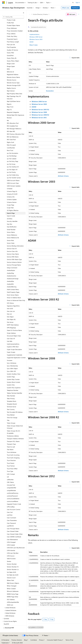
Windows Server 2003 (36, 39)
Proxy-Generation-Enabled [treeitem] (15, 31)
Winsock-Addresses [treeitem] (13, 591)
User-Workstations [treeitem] (12, 540)
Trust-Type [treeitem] (10, 471)
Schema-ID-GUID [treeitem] (12, 194)
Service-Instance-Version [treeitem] (14, 262)
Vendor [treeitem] (9, 561)
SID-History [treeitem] (10, 303)
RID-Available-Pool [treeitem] (12, 126)
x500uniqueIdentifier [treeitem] (13, 602)
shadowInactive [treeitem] (11, 276)
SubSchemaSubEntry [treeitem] (13, 344)
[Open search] (73, 3)
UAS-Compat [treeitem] (11, 474)
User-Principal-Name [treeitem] (13, 529)
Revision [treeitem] (9, 118)
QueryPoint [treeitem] (10, 55)
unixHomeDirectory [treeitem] (13, 493)
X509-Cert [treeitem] (10, 605)
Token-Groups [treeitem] (11, 423)
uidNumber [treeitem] (10, 480)
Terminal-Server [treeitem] (12, 407)
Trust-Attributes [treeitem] (12, 452)
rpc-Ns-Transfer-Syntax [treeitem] (14, 178)
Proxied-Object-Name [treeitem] (13, 25)
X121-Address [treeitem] (11, 599)
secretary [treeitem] (10, 219)
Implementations (34, 34)
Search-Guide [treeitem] (11, 216)
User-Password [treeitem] (11, 523)
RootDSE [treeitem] (6, 624)
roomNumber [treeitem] (11, 148)
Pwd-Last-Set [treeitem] (11, 45)
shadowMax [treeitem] (10, 281)
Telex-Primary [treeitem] (11, 399)
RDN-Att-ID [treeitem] (10, 72)
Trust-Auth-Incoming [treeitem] (13, 455)
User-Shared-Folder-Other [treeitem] (15, 534)
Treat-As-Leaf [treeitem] (11, 447)
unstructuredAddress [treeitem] (13, 499)
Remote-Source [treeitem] (12, 80)
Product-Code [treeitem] (11, 20)
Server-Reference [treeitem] (12, 235)
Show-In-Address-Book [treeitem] (14, 298)
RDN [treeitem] (8, 69)
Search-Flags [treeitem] (11, 213)
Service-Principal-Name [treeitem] (14, 265)
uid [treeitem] (8, 477)
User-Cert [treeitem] (10, 512)
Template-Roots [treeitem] (12, 401)
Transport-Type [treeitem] (11, 444)
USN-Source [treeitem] (11, 556)
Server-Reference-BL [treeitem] (13, 238)
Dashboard (75, 8)
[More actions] (79, 14)
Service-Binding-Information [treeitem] (15, 246)
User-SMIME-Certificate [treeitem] (14, 537)
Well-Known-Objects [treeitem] (13, 583)
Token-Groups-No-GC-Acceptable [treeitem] (14, 432)
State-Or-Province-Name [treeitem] (14, 330)
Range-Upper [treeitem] (11, 66)
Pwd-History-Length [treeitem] (13, 42)
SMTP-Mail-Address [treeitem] (13, 325)
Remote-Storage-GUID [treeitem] (14, 85)
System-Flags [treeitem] (11, 377)
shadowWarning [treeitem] (12, 287)
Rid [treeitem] (8, 120)
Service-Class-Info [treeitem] (12, 251)
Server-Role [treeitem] (10, 240)
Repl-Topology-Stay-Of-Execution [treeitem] (14, 97)
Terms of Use (69, 640)
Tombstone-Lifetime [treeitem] (13, 436)
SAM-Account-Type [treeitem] (13, 183)
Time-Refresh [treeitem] (11, 415)
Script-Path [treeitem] (10, 208)
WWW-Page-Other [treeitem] (13, 597)
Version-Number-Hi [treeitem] (13, 567)
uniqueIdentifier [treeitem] (12, 488)
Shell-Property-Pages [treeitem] (13, 292)
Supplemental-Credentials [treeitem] (14, 355)
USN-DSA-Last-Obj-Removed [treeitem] (16, 548)
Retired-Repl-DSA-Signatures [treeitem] (16, 115)
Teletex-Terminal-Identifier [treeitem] (14, 393)
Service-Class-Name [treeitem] (13, 254)
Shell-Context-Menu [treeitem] (13, 289)
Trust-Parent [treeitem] (11, 463)
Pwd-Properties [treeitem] (11, 47)
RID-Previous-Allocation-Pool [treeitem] (16, 134)
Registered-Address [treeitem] (13, 74)
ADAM (31, 42)
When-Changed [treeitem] (12, 586)
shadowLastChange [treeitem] (13, 279)
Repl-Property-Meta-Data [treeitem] (14, 94)
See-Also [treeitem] (10, 224)
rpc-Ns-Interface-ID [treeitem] (13, 167)
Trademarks (5, 643)
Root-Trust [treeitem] (10, 150)
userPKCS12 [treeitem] (10, 526)
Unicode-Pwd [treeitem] (11, 485)
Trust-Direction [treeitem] (11, 460)
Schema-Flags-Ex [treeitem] (12, 191)
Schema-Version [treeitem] (12, 202)
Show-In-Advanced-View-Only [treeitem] (16, 300)
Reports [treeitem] (9, 104)
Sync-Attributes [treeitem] (12, 363)
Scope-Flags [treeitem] (11, 205)
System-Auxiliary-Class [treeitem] (14, 374)
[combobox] (13, 17)
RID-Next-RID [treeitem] (11, 131)
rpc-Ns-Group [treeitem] (11, 164)
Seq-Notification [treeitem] (12, 227)
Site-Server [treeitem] (10, 322)
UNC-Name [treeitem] (10, 482)
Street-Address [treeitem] (11, 333)
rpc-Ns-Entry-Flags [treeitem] (13, 161)
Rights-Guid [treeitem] (10, 142)
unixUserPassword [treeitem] (12, 496)
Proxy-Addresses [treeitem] (12, 28)
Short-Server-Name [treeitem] (13, 295)
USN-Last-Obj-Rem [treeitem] (13, 553)
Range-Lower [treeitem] (11, 64)
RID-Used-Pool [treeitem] (11, 140)
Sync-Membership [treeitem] (12, 366)
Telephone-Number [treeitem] (13, 390)
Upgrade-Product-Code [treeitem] (14, 504)
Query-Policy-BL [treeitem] (12, 58)
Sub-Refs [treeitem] (10, 341)
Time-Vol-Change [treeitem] (12, 418)
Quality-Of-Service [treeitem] (12, 50)
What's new (66, 8)
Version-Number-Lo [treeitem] (13, 569)
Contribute (34, 640)
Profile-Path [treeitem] (10, 23)
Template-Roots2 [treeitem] (12, 404)
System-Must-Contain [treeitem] (13, 382)
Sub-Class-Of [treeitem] (11, 339)
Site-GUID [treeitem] (10, 309)
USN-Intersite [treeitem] (11, 550)
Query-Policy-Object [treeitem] (13, 61)
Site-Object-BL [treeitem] (11, 319)
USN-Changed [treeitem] (11, 542)
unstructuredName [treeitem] (12, 501)
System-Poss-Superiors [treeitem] (14, 388)
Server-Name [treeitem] (11, 232)
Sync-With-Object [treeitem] (12, 368)
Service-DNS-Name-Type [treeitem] (14, 259)
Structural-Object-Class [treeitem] (14, 336)
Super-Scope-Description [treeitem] (14, 349)
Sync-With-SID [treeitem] (11, 371)
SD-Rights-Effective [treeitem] (13, 210)
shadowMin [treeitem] (10, 284)
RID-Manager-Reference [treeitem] (14, 129)
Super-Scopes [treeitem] (11, 352)
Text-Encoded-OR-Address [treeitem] (15, 412)
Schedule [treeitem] (10, 189)
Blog (25, 640)
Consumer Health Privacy (54, 640)
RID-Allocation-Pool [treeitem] (13, 123)
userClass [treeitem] (10, 515)
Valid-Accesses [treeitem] (11, 559)
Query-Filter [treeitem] (10, 53)
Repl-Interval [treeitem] (11, 91)
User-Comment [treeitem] (11, 518)
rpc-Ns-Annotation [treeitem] (13, 153)
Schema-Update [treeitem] (12, 199)
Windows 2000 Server (36, 37)
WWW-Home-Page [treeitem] (13, 594)
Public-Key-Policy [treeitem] (12, 36)
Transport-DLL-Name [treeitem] (13, 441)
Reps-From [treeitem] (10, 107)
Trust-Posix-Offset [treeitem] (12, 469)
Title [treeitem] (8, 420)
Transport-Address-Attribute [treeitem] (15, 439)
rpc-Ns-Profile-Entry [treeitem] (13, 175)
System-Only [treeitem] (11, 385)
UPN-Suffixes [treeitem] (11, 507)
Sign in (78, 2)
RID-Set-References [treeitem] (13, 137)
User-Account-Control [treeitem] (14, 509)
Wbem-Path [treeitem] (10, 580)
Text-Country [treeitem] (11, 409)
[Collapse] (24, 13)
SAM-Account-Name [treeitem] (13, 180)
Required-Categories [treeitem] (13, 112)
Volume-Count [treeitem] (11, 578)
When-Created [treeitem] (11, 589)
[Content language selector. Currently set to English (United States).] (10, 635)
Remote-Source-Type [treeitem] (13, 83)
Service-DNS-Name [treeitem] (13, 257)
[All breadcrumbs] (30, 14)
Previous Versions (17, 640)
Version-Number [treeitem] (12, 564)
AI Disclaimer (5, 640)
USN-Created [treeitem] (11, 545)
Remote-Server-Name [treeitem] (13, 77)
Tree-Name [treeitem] (10, 449)
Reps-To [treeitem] (9, 110)
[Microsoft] (4, 3)
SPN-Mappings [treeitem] (11, 328)
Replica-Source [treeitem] (11, 88)
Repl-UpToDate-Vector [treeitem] (14, 101)
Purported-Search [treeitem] (12, 39)
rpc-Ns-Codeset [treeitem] (12, 159)
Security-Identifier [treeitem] (12, 221)
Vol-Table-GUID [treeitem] (11, 572)
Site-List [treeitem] (9, 314)
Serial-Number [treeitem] (11, 230)
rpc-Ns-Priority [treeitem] (11, 172)
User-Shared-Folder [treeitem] (13, 531)
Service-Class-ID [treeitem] (12, 249)
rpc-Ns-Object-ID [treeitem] (12, 170)
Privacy (41, 640)
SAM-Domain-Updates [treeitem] (14, 186)
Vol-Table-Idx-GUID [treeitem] (13, 575)
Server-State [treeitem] (11, 243)
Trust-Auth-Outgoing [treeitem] (13, 458)
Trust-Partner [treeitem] (11, 466)
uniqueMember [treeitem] (11, 490)
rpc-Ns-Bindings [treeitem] (12, 156)
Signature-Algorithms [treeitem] (13, 306)
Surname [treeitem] (10, 360)
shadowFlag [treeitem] (10, 273)
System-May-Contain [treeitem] (13, 379)
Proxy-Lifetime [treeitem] (11, 34)
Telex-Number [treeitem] (11, 396)
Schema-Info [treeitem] (11, 197)
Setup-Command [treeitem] (12, 268)
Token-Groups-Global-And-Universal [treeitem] (15, 427)
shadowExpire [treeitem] (11, 270)
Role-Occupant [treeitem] (11, 145)
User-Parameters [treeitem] (12, 520)
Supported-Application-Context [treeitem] (16, 358)
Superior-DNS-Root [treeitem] (13, 347)
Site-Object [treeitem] (10, 317)
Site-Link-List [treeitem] (11, 311)
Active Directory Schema (40, 14)
